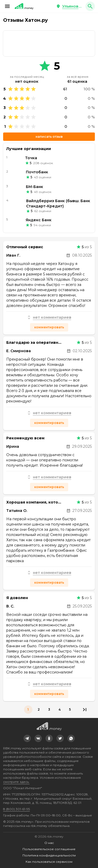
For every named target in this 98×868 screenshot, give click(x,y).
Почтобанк (37, 172)
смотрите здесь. (16, 782)
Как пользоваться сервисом (49, 862)
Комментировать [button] (49, 327)
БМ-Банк (34, 187)
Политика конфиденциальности (49, 855)
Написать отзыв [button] (49, 137)
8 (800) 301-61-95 (16, 809)
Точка (31, 158)
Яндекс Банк (39, 220)
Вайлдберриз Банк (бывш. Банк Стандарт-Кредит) (58, 203)
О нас (49, 843)
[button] (7, 6)
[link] (49, 43)
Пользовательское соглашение (49, 849)
